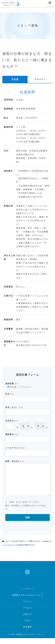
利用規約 (20, 551)
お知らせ (27, 620)
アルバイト (40, 79)
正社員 (15, 79)
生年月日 (12, 421)
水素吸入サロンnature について (28, 601)
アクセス (27, 614)
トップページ (27, 595)
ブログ (27, 626)
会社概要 (27, 633)
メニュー (27, 607)
